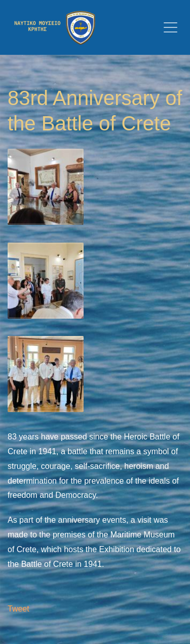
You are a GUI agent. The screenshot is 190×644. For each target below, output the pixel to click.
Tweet (18, 609)
